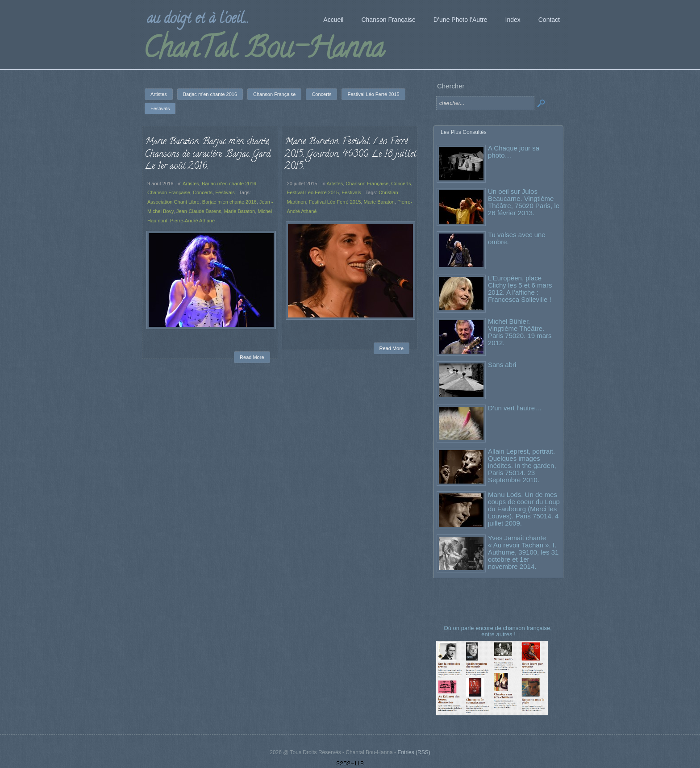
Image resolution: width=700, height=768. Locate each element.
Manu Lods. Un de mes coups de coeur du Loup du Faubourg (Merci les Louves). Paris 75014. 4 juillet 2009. (524, 509)
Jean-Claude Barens (199, 211)
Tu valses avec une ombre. (517, 238)
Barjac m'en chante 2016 (229, 184)
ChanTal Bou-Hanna (264, 51)
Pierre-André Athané (192, 221)
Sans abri (502, 365)
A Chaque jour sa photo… (514, 152)
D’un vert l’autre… (515, 408)
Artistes (191, 184)
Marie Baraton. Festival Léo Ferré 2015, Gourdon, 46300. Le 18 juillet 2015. (350, 154)
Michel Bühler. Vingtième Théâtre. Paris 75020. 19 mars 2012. (520, 332)
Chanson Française (169, 192)
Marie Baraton (240, 211)
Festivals (225, 192)
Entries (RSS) (414, 752)
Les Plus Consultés (464, 132)
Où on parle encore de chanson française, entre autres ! (499, 631)
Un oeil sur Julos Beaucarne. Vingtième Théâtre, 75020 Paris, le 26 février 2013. (524, 202)
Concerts (203, 192)
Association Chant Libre (173, 202)
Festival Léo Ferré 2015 (313, 192)
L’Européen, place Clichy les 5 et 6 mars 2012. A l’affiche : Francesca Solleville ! (520, 289)
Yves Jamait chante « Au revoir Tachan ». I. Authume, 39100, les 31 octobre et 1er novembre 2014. (523, 552)
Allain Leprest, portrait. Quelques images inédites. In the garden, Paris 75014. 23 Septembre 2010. (522, 465)
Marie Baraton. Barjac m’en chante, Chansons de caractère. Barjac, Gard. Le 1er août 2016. (208, 154)
